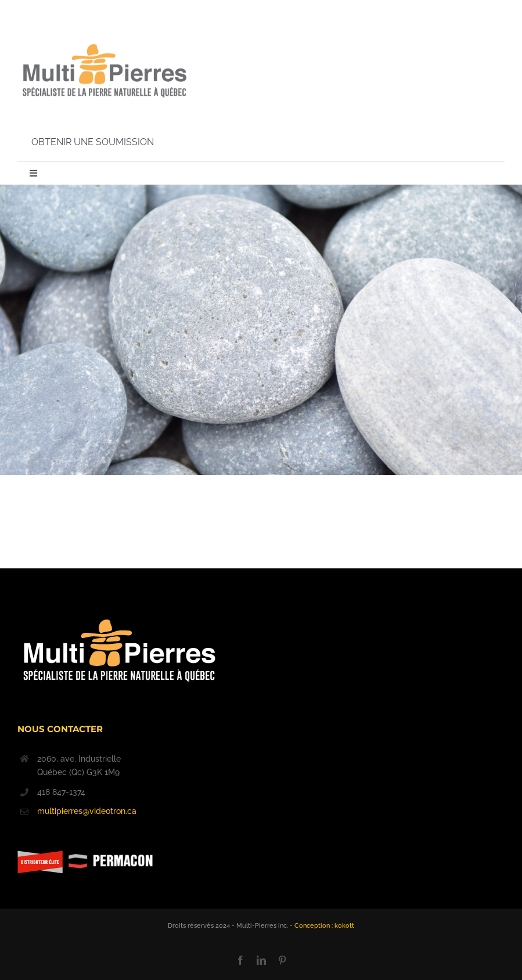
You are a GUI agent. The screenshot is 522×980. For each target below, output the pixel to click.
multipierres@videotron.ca (87, 811)
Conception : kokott (324, 926)
